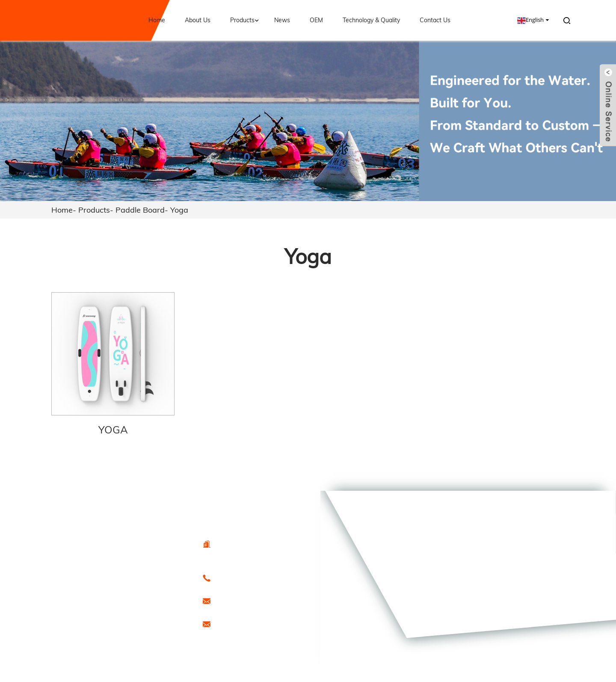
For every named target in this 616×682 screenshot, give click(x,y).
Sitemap (157, 613)
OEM (316, 20)
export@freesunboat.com (247, 601)
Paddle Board (140, 210)
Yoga (179, 210)
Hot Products (121, 613)
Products (245, 20)
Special (113, 622)
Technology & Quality (371, 20)
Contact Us (435, 20)
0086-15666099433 (239, 578)
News (282, 20)
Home (157, 20)
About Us (198, 20)
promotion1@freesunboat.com (253, 624)
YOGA (113, 430)
